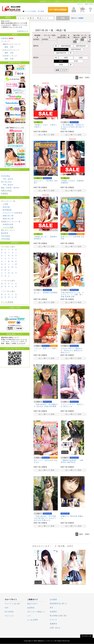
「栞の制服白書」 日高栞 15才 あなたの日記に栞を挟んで (73, 126)
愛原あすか (78, 350)
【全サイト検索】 (77, 18)
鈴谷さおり (65, 353)
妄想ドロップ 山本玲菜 (71, 237)
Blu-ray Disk (6, 182)
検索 (63, 18)
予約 (5, 179)
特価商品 (5, 194)
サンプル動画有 (7, 302)
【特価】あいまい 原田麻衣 (46, 237)
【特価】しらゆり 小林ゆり (46, 125)
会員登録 (31, 608)
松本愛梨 (53, 406)
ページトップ (86, 636)
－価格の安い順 (7, 216)
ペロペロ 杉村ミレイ (43, 348)
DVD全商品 (6, 176)
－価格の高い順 (7, 219)
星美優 (68, 297)
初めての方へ (90, 4)
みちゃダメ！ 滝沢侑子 (44, 181)
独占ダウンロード (8, 230)
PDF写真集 (6, 236)
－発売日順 (6, 207)
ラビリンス (9, 616)
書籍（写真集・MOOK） (11, 188)
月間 (12, 47)
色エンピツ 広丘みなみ (44, 460)
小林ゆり (38, 127)
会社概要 (53, 600)
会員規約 (53, 612)
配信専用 (5, 233)
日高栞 (64, 129)
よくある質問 (33, 620)
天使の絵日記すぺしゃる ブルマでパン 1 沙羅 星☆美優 (72, 295)
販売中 (11, 179)
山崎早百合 (71, 462)
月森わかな (46, 520)
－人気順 (5, 204)
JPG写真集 (6, 239)
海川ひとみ (68, 406)
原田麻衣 (38, 239)
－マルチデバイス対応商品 (12, 213)
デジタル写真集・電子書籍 (34, 11)
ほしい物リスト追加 (47, 135)
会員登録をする (23, 31)
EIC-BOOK (9, 612)
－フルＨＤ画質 (7, 227)
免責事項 (53, 624)
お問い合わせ (55, 628)
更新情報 (5, 38)
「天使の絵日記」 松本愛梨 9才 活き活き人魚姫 (46, 405)
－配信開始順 (6, 210)
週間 (6, 47)
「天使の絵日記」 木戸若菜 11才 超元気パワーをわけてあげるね (45, 518)
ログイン (80, 4)
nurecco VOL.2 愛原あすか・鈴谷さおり (72, 349)
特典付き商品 (6, 191)
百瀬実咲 (64, 183)
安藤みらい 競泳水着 (69, 516)
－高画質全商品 (7, 224)
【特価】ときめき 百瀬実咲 (72, 181)
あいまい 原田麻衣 (42, 293)
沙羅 (73, 297)
